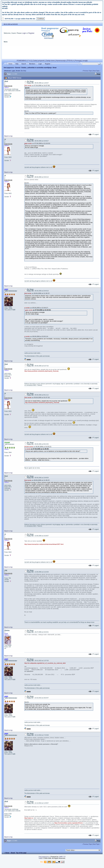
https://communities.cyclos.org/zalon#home (68, 823)
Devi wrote (28, 85)
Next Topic (96, 71)
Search (24, 64)
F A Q (30, 61)
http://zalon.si (29, 818)
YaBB (40, 858)
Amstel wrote (29, 447)
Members (32, 64)
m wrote (27, 308)
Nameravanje (61, 61)
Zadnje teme (50, 61)
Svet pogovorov (9, 68)
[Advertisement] (52, 52)
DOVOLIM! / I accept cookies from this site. (20, 19)
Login (24, 33)
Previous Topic (88, 71)
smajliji (85, 61)
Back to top (8, 136)
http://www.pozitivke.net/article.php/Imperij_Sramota (41, 371)
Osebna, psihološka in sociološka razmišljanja (36, 68)
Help (17, 64)
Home (10, 64)
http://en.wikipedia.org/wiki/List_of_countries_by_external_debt (45, 663)
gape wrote (28, 143)
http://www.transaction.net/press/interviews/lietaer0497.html (44, 544)
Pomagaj (78, 61)
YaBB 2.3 (62, 857)
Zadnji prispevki (39, 61)
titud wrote (28, 293)
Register (31, 33)
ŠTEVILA (70, 61)
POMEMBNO (22, 61)
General (18, 68)
